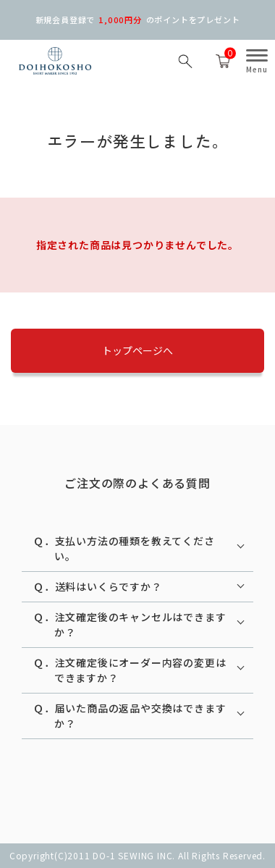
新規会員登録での (138, 20)
